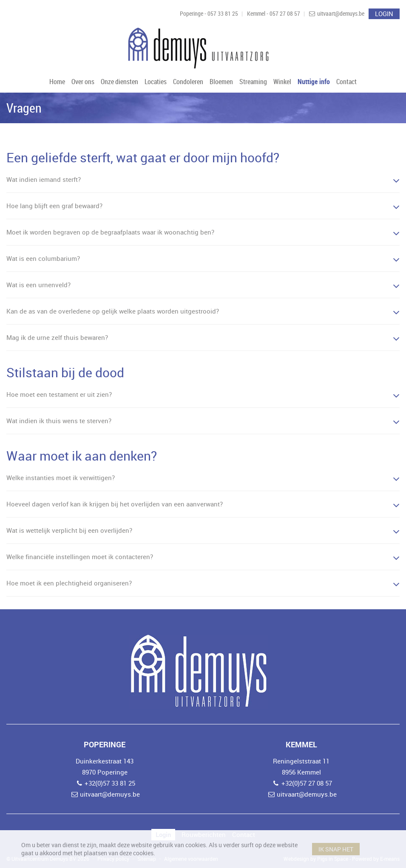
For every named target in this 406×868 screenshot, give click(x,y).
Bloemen (221, 82)
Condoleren (188, 82)
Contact (346, 82)
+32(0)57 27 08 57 (307, 783)
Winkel (282, 82)
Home (57, 82)
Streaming (253, 82)
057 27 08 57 (285, 13)
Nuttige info (314, 82)
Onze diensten (119, 82)
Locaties (156, 82)
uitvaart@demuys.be (341, 13)
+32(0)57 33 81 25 (110, 783)
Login (384, 14)
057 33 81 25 (223, 13)
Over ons (83, 82)
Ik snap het (336, 849)
